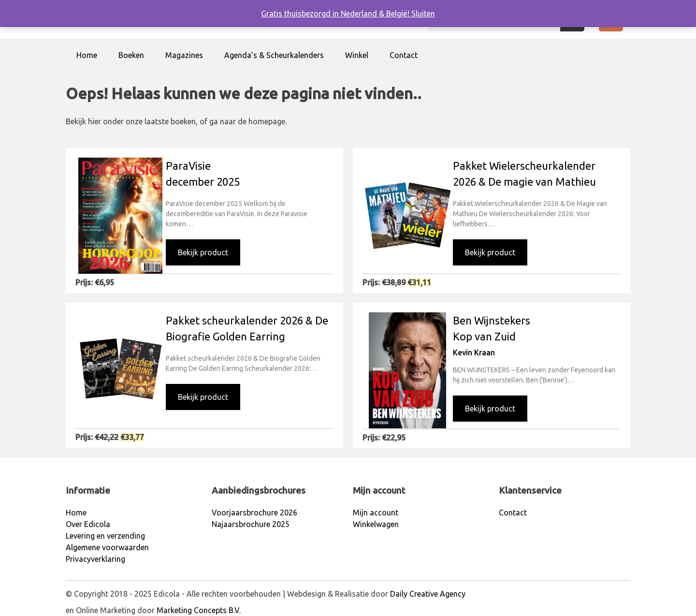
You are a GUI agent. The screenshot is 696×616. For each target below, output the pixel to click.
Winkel (357, 55)
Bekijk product (203, 252)
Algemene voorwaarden (107, 547)
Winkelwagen (376, 524)
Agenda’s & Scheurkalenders (274, 55)
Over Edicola (88, 524)
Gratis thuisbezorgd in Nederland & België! (336, 14)
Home (87, 55)
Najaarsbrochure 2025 (251, 524)
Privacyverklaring (95, 559)
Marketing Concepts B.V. (199, 610)
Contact (404, 55)
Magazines (184, 55)
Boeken (131, 55)
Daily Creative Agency (428, 594)
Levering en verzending (105, 536)
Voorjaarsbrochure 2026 (254, 513)
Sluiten (423, 14)
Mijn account (376, 513)
